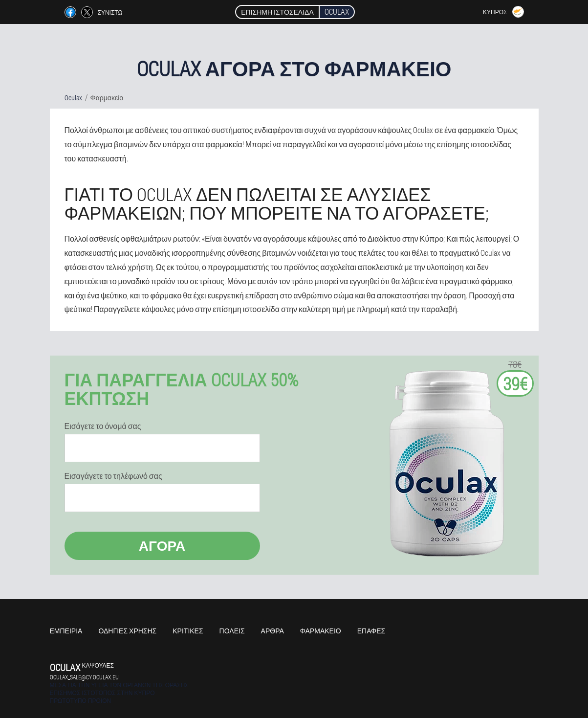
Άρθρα (272, 631)
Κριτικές (188, 631)
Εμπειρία (66, 631)
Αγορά (162, 546)
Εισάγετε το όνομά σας (103, 426)
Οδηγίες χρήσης (127, 631)
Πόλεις (232, 631)
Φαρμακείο (321, 631)
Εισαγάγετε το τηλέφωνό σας (113, 476)
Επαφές (371, 631)
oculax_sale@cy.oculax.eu (84, 677)
